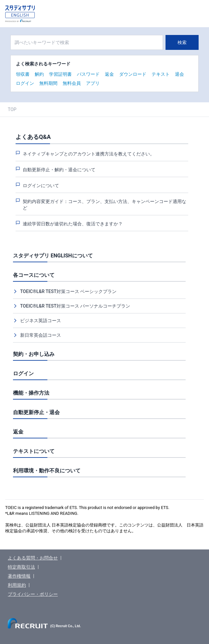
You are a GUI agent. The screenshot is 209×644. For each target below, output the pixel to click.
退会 (179, 74)
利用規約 (17, 585)
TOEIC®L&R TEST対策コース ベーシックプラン (68, 291)
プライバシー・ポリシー (33, 594)
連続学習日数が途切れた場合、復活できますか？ (73, 224)
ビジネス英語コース (41, 321)
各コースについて (34, 275)
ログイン (25, 83)
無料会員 (72, 83)
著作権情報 (19, 576)
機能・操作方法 (31, 393)
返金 (109, 74)
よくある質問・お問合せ (33, 558)
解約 (39, 74)
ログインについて (41, 186)
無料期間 (48, 83)
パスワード (88, 74)
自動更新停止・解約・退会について (59, 170)
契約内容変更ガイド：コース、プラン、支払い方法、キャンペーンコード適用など (104, 205)
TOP (12, 109)
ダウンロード (133, 74)
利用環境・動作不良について (47, 471)
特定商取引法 (21, 567)
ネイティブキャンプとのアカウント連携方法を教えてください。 (89, 154)
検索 (182, 42)
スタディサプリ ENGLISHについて (53, 256)
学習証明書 (60, 74)
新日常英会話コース (41, 335)
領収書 (23, 74)
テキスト (161, 74)
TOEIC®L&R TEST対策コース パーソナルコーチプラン (75, 306)
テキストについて (34, 451)
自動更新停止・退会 (36, 412)
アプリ (93, 83)
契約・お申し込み (34, 354)
